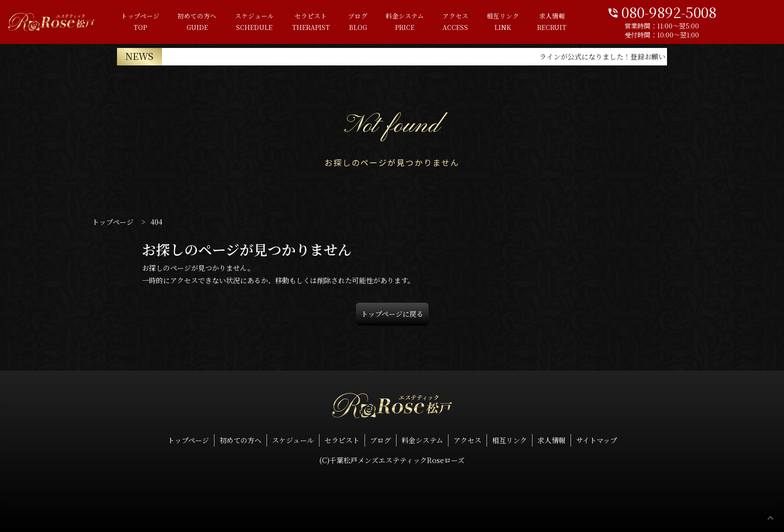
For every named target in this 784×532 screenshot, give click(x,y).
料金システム (419, 22)
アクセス (469, 22)
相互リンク (516, 22)
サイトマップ (596, 440)
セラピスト (324, 22)
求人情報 (565, 22)
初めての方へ (211, 22)
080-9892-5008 (702, 11)
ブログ (372, 22)
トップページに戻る (392, 314)
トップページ (154, 22)
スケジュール (268, 22)
